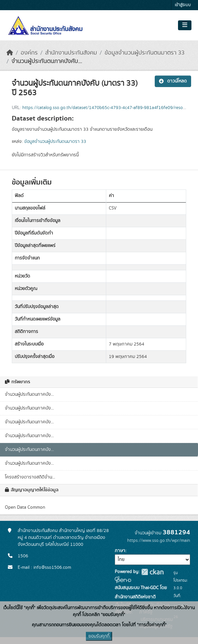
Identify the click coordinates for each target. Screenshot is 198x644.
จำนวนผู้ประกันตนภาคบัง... (29, 394)
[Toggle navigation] (185, 25)
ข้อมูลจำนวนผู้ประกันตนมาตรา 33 (145, 53)
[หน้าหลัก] (10, 53)
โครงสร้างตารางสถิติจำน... (30, 477)
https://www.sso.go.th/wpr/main (159, 541)
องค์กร (29, 53)
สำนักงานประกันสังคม (71, 53)
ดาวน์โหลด (173, 81)
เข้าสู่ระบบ (183, 5)
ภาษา (120, 551)
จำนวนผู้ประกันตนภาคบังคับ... (47, 61)
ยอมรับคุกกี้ (99, 636)
